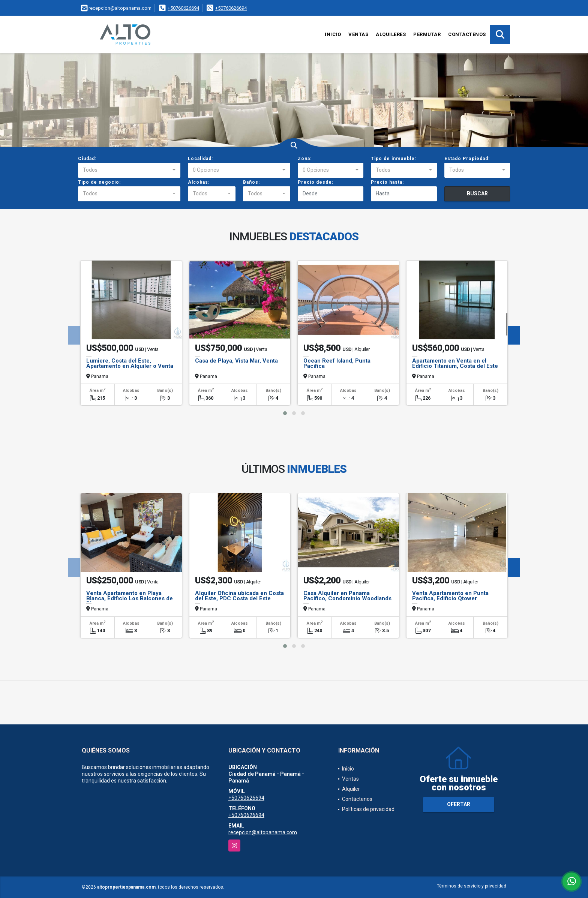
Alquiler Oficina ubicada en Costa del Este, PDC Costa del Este (239, 596)
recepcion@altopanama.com (263, 832)
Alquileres (391, 34)
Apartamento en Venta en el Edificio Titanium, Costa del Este (455, 363)
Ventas (358, 34)
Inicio (333, 34)
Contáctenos (467, 34)
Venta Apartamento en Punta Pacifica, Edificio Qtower (450, 596)
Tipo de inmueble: (394, 159)
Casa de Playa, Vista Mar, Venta (236, 361)
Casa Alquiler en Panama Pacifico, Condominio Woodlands (347, 596)
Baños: (251, 182)
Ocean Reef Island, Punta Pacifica (337, 363)
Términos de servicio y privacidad (472, 886)
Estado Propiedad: (467, 159)
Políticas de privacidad (368, 809)
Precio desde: (316, 182)
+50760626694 (183, 8)
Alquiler (351, 789)
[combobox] (129, 170)
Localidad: (200, 159)
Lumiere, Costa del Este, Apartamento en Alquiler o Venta (130, 363)
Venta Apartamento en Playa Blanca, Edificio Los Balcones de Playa (130, 598)
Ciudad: (87, 159)
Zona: (305, 159)
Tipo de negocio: (99, 182)
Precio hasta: (387, 182)
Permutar (427, 34)
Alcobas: (199, 182)
